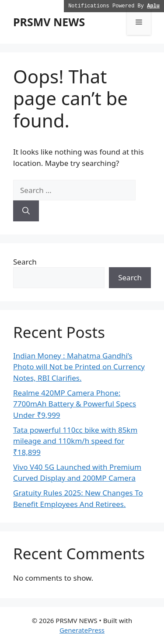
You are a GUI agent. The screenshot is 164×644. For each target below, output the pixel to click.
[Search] (26, 211)
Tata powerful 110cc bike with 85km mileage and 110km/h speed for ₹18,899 (75, 441)
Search (25, 262)
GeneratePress (82, 630)
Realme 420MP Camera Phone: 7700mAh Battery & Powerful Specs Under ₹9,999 (75, 404)
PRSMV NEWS (49, 22)
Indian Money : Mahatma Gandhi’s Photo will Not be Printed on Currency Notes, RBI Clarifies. (79, 367)
